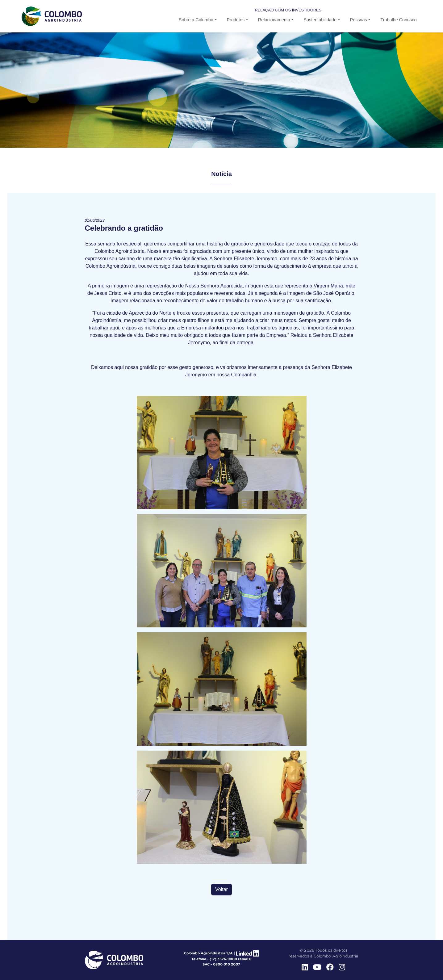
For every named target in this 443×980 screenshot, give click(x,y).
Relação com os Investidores (288, 10)
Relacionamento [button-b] (274, 20)
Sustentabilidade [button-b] (320, 20)
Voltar (221, 889)
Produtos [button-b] (236, 20)
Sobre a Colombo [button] (196, 20)
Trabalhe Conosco (398, 20)
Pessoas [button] (359, 20)
